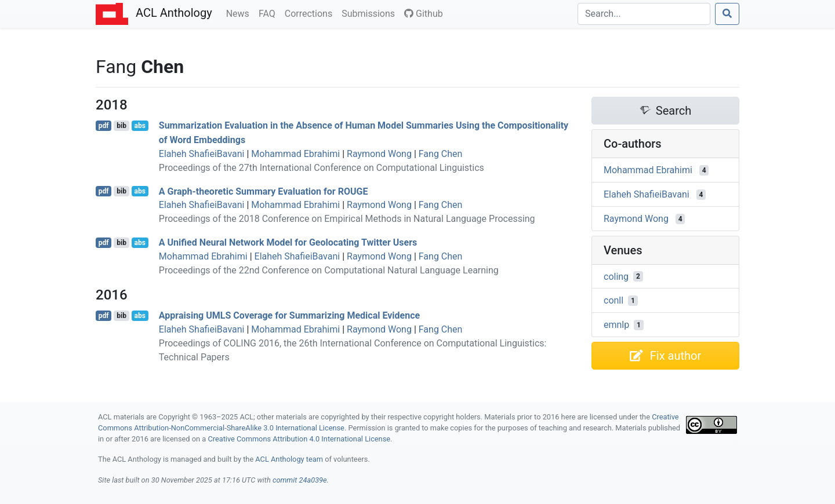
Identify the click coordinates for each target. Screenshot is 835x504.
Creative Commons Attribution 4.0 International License (299, 439)
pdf (104, 126)
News (240, 13)
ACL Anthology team (289, 459)
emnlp (616, 325)
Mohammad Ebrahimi (295, 154)
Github (424, 14)
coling (616, 276)
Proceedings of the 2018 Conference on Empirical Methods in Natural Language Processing (347, 219)
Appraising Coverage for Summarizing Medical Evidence (289, 315)
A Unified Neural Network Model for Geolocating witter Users (288, 242)
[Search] (644, 14)
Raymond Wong (379, 154)
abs (139, 126)
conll (613, 300)
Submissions (371, 13)
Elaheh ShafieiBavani (202, 154)
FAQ (269, 13)
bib (121, 126)
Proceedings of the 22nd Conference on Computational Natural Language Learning (329, 270)
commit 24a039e (300, 480)
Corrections (311, 13)
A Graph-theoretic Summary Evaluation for (264, 191)
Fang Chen (441, 154)
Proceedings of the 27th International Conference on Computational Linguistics (322, 168)
